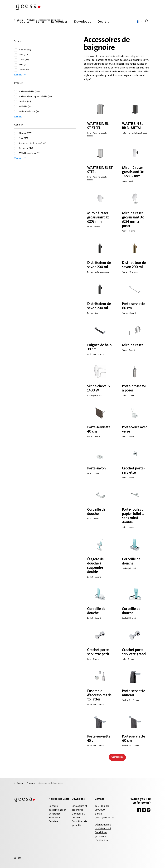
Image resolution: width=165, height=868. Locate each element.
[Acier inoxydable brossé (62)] (16, 144)
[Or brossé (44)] (16, 149)
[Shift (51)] (16, 65)
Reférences (59, 22)
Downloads (83, 22)
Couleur (19, 125)
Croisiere (53, 822)
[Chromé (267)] (16, 134)
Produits (23, 22)
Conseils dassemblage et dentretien (57, 810)
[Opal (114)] (16, 55)
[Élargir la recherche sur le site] (147, 22)
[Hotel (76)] (16, 60)
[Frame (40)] (16, 70)
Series (40, 22)
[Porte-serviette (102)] (16, 92)
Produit (18, 83)
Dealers (103, 22)
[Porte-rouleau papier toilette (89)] (16, 97)
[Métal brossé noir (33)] (16, 154)
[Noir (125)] (16, 139)
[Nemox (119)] (16, 50)
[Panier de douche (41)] (16, 112)
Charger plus (117, 757)
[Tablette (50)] (16, 107)
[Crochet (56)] (16, 102)
